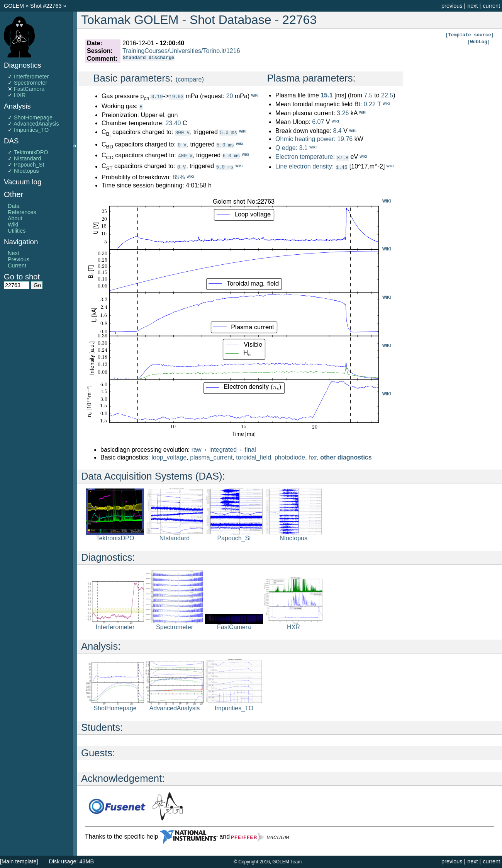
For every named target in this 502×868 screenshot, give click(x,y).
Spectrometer (31, 83)
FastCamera (29, 89)
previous (452, 6)
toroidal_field (254, 457)
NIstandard (27, 158)
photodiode (290, 457)
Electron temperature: (305, 157)
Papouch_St (29, 165)
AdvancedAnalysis (36, 124)
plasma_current (211, 457)
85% (179, 177)
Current (17, 266)
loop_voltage (169, 457)
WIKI (387, 201)
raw (197, 449)
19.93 (176, 96)
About (15, 218)
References (22, 212)
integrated (223, 449)
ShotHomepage (33, 117)
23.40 (173, 123)
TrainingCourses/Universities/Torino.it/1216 (181, 51)
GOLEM (15, 6)
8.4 (337, 131)
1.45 (342, 167)
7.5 (368, 95)
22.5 (387, 95)
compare (190, 79)
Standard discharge (148, 59)
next (472, 6)
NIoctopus (26, 171)
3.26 (343, 113)
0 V (182, 144)
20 (230, 96)
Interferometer (31, 77)
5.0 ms (228, 132)
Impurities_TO (31, 130)
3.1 (303, 148)
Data (14, 206)
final (250, 449)
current (491, 6)
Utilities (17, 231)
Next (14, 253)
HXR (20, 95)
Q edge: (286, 148)
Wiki (13, 225)
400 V (185, 155)
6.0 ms (231, 155)
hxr (313, 457)
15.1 (326, 95)
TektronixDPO (31, 152)
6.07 (318, 122)
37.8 (343, 157)
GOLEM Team (287, 862)
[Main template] (19, 861)
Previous (19, 259)
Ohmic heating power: (306, 139)
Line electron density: (304, 166)
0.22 (370, 104)
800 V (182, 132)
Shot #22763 (46, 6)
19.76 (345, 139)
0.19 (157, 96)
